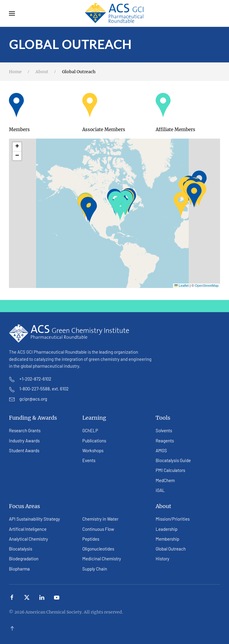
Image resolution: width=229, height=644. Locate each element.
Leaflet (182, 286)
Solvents (164, 430)
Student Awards (24, 450)
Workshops (93, 450)
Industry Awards (24, 441)
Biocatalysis (21, 549)
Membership (167, 539)
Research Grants (25, 430)
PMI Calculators (170, 470)
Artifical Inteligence (28, 529)
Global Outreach (171, 549)
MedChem (165, 480)
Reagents (165, 441)
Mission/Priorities (173, 519)
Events (89, 460)
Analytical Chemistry (28, 539)
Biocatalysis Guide (173, 460)
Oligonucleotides (98, 549)
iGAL (160, 490)
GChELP (90, 430)
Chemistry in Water (100, 519)
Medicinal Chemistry (102, 559)
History (163, 559)
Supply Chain (95, 569)
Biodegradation (24, 559)
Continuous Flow (98, 529)
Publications (94, 441)
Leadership (167, 529)
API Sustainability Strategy (34, 519)
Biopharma (19, 569)
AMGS (161, 450)
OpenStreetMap (207, 286)
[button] (12, 13)
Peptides (91, 539)
